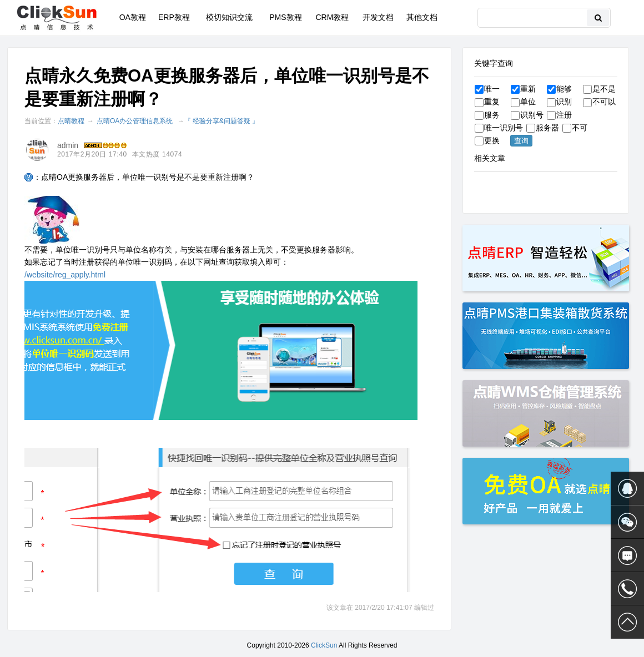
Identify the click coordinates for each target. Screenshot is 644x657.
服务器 (543, 128)
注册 (559, 115)
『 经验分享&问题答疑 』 (222, 121)
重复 (487, 102)
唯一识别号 (499, 128)
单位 (523, 102)
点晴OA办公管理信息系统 (135, 121)
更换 (487, 140)
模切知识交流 (229, 17)
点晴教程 (71, 121)
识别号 (527, 115)
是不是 (599, 89)
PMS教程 (285, 17)
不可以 (599, 102)
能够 (559, 89)
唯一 (487, 89)
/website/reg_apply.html (65, 275)
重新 (523, 89)
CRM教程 (332, 17)
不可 (575, 128)
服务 (487, 115)
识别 (559, 102)
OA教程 (133, 17)
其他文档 (422, 17)
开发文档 (378, 17)
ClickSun (324, 645)
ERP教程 (174, 17)
